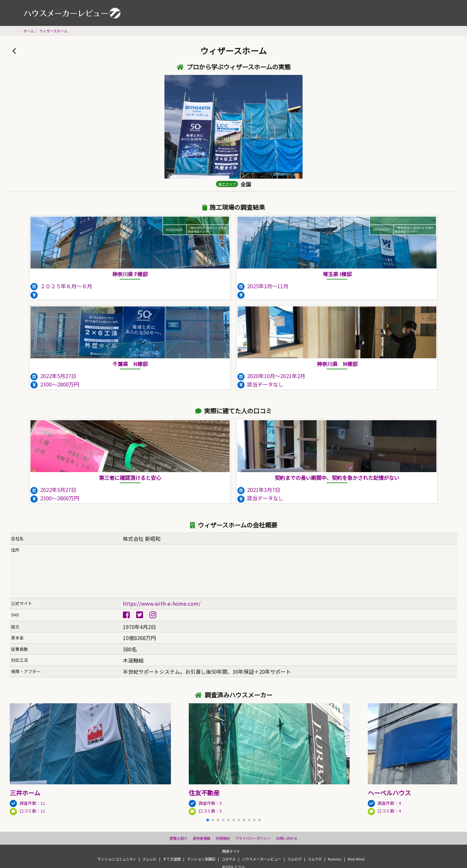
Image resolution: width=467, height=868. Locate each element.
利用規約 (223, 838)
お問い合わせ (287, 838)
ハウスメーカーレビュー (72, 13)
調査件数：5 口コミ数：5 (278, 797)
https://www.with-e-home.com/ (162, 603)
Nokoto (335, 859)
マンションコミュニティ (117, 859)
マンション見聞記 (201, 859)
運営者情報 (202, 838)
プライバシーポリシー (253, 838)
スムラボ (315, 859)
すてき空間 (172, 859)
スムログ (294, 859)
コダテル (229, 859)
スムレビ (150, 859)
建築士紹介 (179, 838)
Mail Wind (356, 859)
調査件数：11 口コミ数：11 (99, 797)
